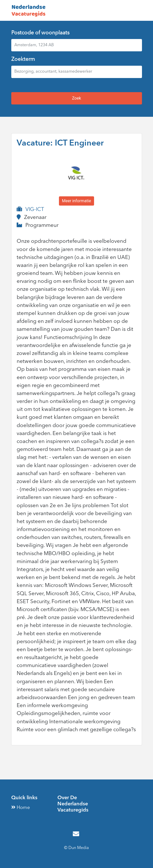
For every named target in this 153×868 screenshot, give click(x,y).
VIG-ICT (35, 210)
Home (21, 808)
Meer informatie (77, 201)
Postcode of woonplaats (40, 33)
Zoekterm (23, 59)
